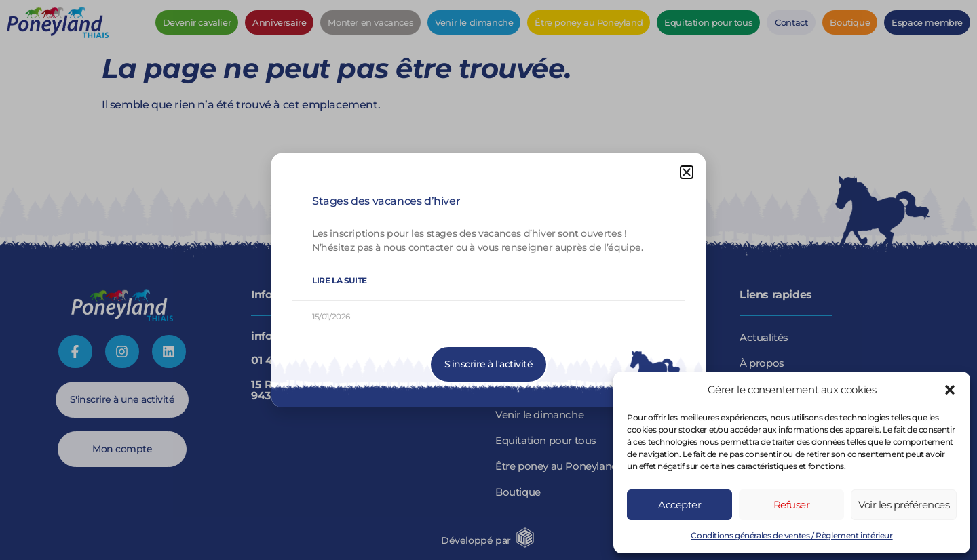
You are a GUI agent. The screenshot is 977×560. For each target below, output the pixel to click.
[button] (950, 390)
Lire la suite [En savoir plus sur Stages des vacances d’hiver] (340, 280)
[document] (488, 280)
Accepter (679, 505)
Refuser (792, 505)
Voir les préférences (904, 505)
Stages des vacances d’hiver (386, 201)
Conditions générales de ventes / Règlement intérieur (791, 535)
